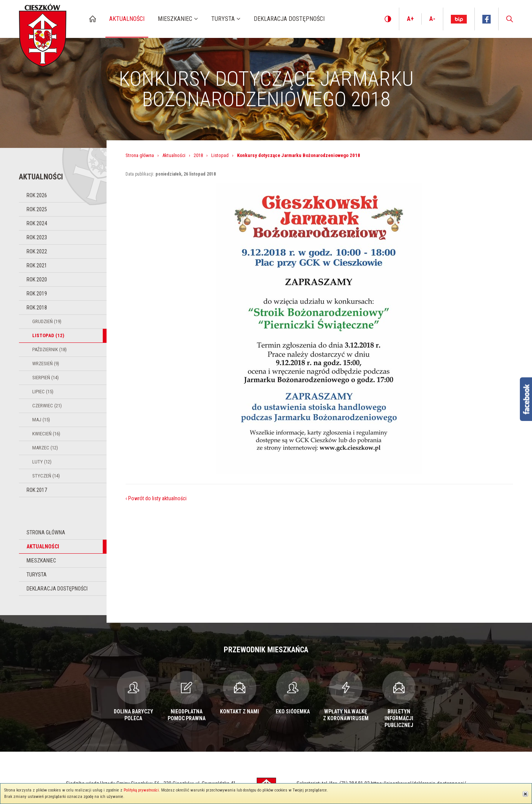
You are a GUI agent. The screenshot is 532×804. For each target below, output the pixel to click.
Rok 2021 (37, 265)
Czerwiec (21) (47, 406)
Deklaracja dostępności (57, 589)
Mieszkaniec (41, 561)
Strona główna (46, 532)
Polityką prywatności (141, 790)
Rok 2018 (37, 308)
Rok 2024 (37, 223)
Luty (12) (42, 462)
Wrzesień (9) (46, 364)
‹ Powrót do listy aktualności (156, 498)
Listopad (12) (48, 335)
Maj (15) (41, 420)
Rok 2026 (37, 195)
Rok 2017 (37, 490)
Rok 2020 (37, 280)
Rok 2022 (37, 251)
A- (432, 19)
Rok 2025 (37, 209)
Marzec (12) (45, 448)
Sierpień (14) (46, 378)
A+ (410, 19)
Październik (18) (49, 349)
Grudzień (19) (47, 321)
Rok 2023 (37, 237)
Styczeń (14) (46, 476)
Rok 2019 (37, 294)
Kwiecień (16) (46, 434)
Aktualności (43, 546)
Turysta (37, 575)
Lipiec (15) (43, 392)
